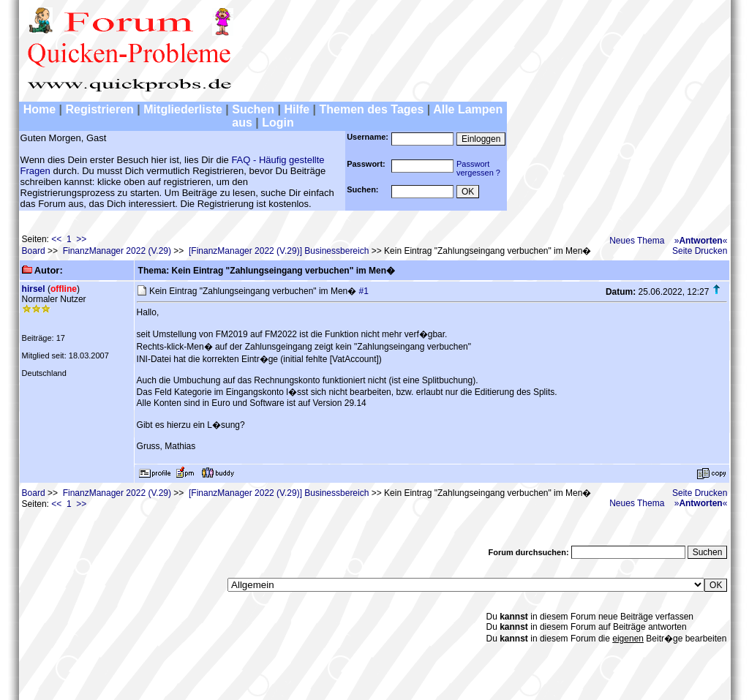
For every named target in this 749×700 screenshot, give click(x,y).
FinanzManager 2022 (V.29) (117, 251)
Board (34, 251)
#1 (364, 291)
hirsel (34, 289)
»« (701, 241)
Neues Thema (637, 241)
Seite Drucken (700, 251)
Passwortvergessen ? (478, 168)
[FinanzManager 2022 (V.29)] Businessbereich (279, 251)
